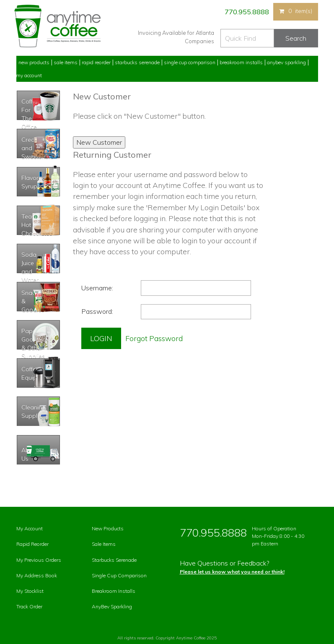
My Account (29, 75)
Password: (97, 311)
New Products (34, 62)
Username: (97, 288)
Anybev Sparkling (286, 62)
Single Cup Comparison (190, 62)
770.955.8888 (246, 12)
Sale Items (66, 62)
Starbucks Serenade (137, 62)
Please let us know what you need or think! (232, 572)
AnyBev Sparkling (112, 606)
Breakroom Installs (241, 62)
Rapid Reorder (96, 62)
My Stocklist (30, 591)
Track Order (29, 606)
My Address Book (37, 575)
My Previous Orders (39, 560)
